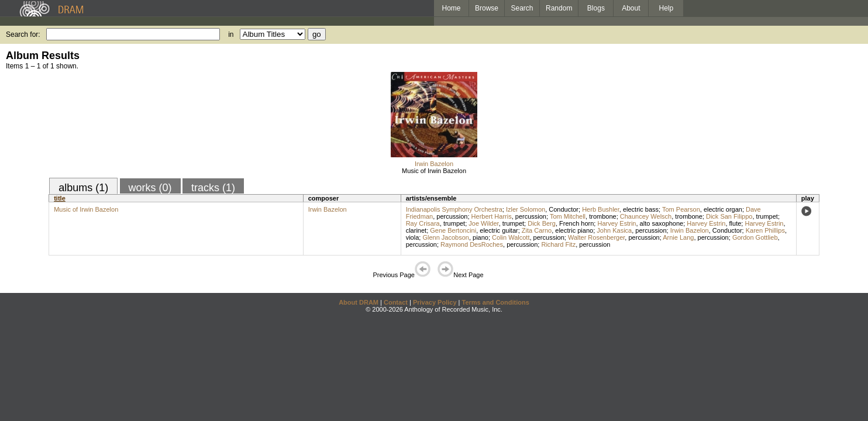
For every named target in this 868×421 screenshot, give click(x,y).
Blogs (596, 8)
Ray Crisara (423, 223)
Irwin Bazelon (434, 164)
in (231, 34)
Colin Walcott (511, 237)
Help (666, 8)
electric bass (641, 209)
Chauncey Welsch (646, 216)
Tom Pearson (681, 209)
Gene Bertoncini (453, 230)
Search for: (23, 34)
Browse (487, 8)
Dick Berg (542, 223)
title (60, 198)
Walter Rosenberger (596, 237)
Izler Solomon (526, 209)
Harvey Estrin (616, 223)
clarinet (416, 230)
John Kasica (614, 230)
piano (480, 237)
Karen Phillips (765, 230)
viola (413, 237)
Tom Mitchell (568, 216)
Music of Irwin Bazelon (434, 171)
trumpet (767, 216)
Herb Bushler (601, 209)
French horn (576, 223)
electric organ (723, 209)
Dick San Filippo (729, 216)
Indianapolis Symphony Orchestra (454, 209)
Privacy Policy (435, 302)
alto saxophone (662, 223)
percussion (452, 216)
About (631, 8)
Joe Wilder (483, 223)
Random (559, 8)
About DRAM (359, 302)
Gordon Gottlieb (755, 237)
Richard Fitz (558, 244)
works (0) (150, 188)
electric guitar (499, 230)
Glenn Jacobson (446, 237)
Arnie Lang (678, 237)
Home (451, 8)
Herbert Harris (492, 216)
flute (736, 223)
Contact (396, 302)
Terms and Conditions (496, 302)
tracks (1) (213, 188)
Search (522, 8)
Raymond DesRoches (472, 244)
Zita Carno (537, 230)
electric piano (574, 230)
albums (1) (83, 188)
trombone (602, 216)
